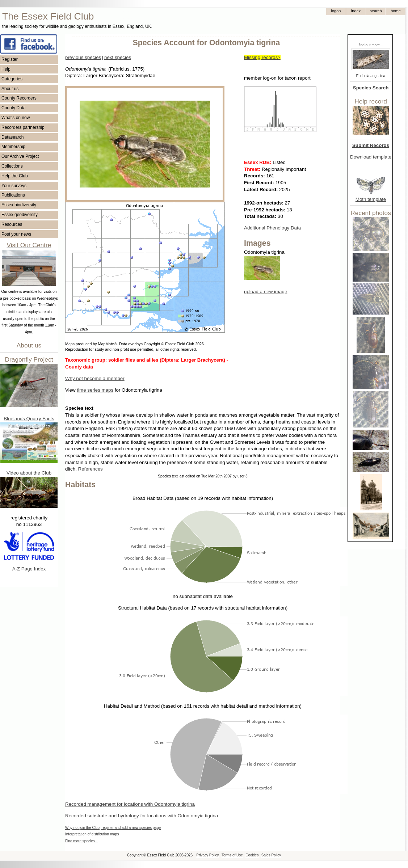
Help (6, 69)
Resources (12, 224)
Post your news (16, 234)
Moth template (371, 199)
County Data (14, 108)
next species (118, 57)
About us (10, 89)
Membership (13, 147)
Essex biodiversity (19, 205)
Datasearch (12, 137)
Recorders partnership (23, 127)
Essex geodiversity (20, 215)
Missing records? (262, 57)
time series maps (95, 390)
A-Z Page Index (29, 569)
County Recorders (19, 98)
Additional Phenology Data (272, 228)
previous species (83, 57)
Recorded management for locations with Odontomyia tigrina (130, 804)
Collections (12, 166)
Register (10, 59)
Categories (12, 79)
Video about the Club (29, 473)
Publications (13, 195)
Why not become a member (95, 378)
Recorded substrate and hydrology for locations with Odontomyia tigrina (142, 816)
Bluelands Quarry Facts (29, 419)
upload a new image (266, 292)
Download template (371, 157)
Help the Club (15, 176)
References (91, 469)
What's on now (16, 118)
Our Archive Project (20, 156)
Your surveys (14, 186)
